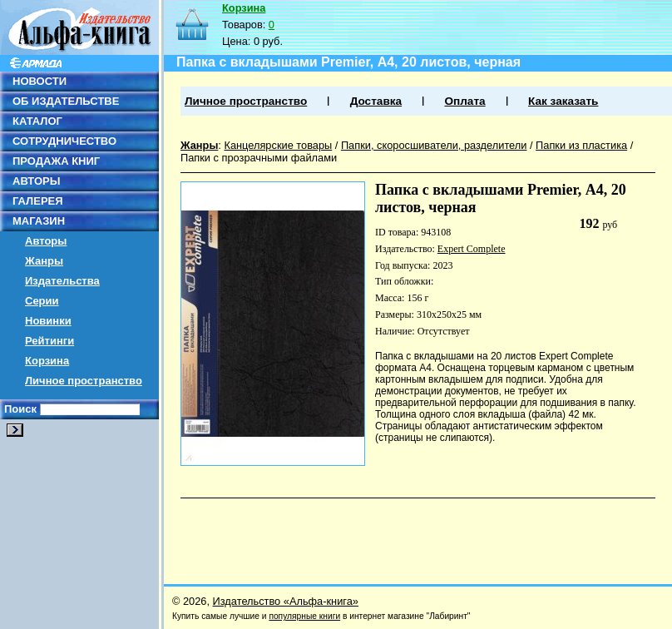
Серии (42, 301)
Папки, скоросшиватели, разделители (434, 145)
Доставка (376, 101)
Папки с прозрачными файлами (259, 158)
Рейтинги (49, 341)
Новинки (48, 321)
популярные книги (304, 616)
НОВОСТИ (40, 81)
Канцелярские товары (278, 145)
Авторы (46, 241)
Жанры (44, 261)
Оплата (464, 101)
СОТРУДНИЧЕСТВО (64, 141)
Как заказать (563, 101)
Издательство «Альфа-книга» (286, 601)
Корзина (47, 361)
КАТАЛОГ (37, 121)
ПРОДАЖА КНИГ (56, 161)
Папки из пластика (581, 145)
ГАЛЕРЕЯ (38, 201)
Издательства (62, 281)
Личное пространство (84, 381)
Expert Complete (472, 249)
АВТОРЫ (36, 181)
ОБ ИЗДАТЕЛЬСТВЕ (66, 101)
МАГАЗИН (39, 221)
